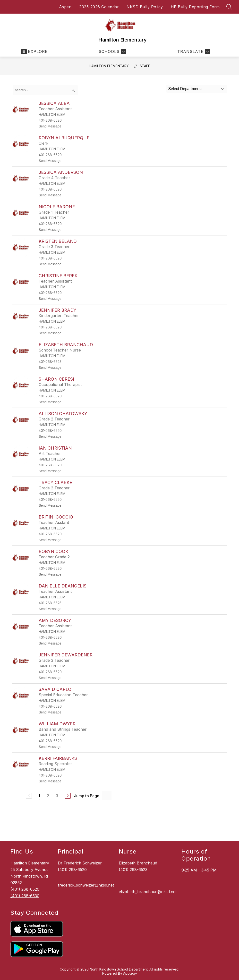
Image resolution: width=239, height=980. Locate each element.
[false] (45, 90)
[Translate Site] (193, 52)
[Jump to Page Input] (107, 796)
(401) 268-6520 (25, 889)
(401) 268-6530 (25, 896)
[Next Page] (68, 796)
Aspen (65, 7)
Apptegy (130, 973)
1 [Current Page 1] (39, 796)
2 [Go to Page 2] (48, 796)
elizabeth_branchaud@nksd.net (148, 892)
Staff (145, 66)
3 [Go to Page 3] (57, 796)
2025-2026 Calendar (99, 7)
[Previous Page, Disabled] (29, 796)
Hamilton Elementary (109, 66)
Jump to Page (87, 796)
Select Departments (185, 89)
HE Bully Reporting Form (195, 7)
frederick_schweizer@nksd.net (86, 885)
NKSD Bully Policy (145, 7)
